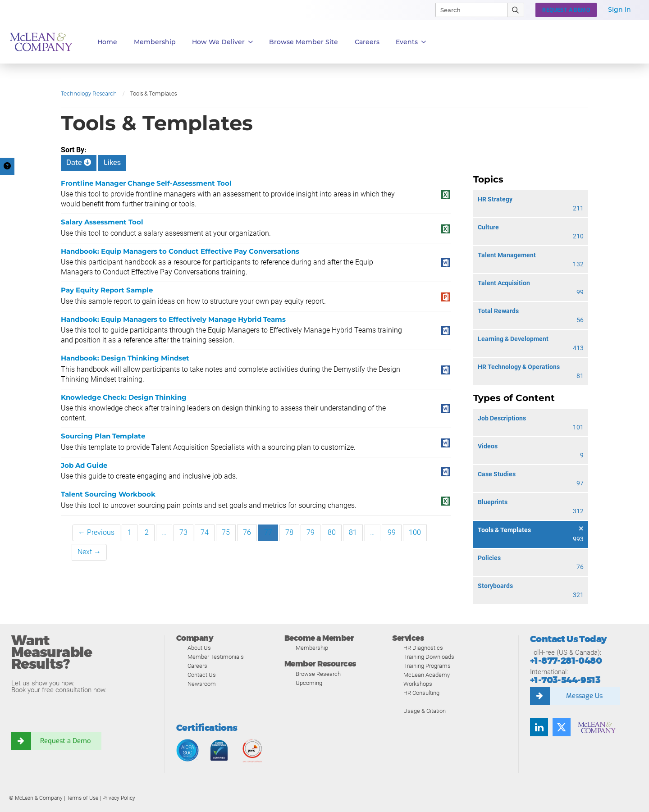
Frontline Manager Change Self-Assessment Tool (146, 183)
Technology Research (89, 94)
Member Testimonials (216, 657)
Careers (197, 666)
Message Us (584, 696)
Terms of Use (82, 798)
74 (205, 532)
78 (289, 532)
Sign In (619, 9)
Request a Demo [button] (566, 10)
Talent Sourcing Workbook (108, 494)
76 (247, 532)
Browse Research (318, 674)
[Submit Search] (516, 10)
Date (79, 162)
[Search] (467, 10)
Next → (89, 552)
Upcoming (309, 683)
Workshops (418, 684)
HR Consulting (421, 693)
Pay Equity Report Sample (107, 290)
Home (107, 42)
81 (353, 532)
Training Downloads (429, 657)
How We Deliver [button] (222, 42)
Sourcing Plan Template (103, 436)
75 (226, 532)
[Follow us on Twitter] (562, 727)
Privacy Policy (119, 798)
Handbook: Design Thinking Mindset (125, 358)
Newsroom (202, 684)
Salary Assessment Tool (102, 222)
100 (415, 532)
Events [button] (411, 42)
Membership (155, 42)
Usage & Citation (425, 711)
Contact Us (202, 675)
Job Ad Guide (84, 465)
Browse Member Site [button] (304, 42)
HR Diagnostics (423, 648)
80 (332, 532)
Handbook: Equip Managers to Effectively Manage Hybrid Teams (173, 319)
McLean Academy (427, 675)
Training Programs (427, 666)
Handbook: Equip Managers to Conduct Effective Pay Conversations (180, 251)
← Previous (96, 532)
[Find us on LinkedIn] (539, 727)
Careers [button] (367, 42)
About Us (199, 648)
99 (392, 532)
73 (183, 532)
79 (311, 532)
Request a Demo (65, 741)
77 (268, 532)
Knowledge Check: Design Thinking (124, 397)
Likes (112, 162)
